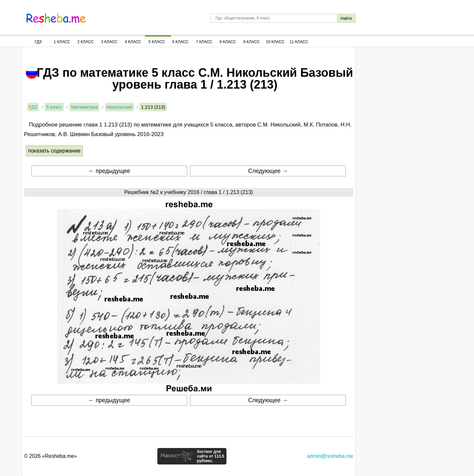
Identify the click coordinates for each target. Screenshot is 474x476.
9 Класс (251, 42)
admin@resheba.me (330, 456)
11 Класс (299, 42)
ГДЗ (38, 42)
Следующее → (268, 171)
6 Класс (180, 42)
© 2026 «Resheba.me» (51, 456)
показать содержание (54, 151)
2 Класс (86, 42)
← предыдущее (109, 171)
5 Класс (157, 42)
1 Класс (62, 42)
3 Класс (109, 42)
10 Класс (275, 42)
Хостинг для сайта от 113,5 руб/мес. (211, 456)
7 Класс (204, 42)
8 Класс (228, 42)
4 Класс (133, 42)
